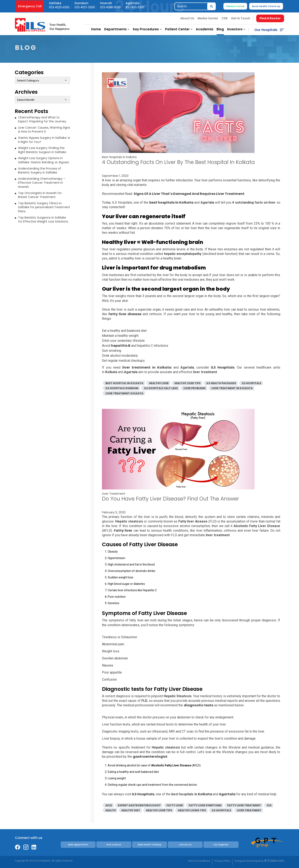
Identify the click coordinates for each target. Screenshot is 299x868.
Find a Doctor (114, 845)
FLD (269, 805)
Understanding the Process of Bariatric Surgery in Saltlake (40, 171)
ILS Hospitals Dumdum (122, 388)
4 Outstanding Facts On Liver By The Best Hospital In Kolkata (179, 162)
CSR (225, 18)
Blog (220, 29)
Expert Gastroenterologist (139, 805)
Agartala (227, 794)
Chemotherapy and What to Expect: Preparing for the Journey (42, 119)
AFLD (109, 805)
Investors (236, 29)
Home (96, 29)
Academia (205, 29)
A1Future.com (274, 861)
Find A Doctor (270, 18)
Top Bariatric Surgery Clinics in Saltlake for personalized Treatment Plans (44, 207)
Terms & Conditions (199, 861)
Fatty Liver (175, 805)
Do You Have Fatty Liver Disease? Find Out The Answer (170, 499)
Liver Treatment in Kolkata (232, 388)
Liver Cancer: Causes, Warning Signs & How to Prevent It (44, 130)
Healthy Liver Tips (187, 383)
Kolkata (205, 794)
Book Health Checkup (149, 845)
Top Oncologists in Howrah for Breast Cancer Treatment (40, 195)
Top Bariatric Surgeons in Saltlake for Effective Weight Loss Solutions (43, 220)
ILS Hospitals (252, 383)
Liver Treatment (114, 494)
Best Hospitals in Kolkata (119, 157)
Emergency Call (30, 6)
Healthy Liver (159, 383)
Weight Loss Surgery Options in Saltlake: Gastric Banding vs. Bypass (44, 160)
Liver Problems (195, 388)
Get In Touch (241, 18)
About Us (187, 18)
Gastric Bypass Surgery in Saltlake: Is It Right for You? (44, 140)
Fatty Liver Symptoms (205, 805)
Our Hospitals (266, 30)
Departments (117, 29)
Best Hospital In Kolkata (124, 383)
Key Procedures (147, 29)
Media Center (208, 18)
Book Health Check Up (266, 6)
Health (111, 810)
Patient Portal (235, 6)
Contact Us (185, 845)
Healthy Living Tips (192, 810)
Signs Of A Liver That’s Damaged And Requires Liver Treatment (189, 194)
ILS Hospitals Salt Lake (161, 388)
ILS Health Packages (221, 383)
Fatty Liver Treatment (244, 805)
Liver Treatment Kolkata (124, 393)
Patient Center (179, 29)
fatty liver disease (125, 314)
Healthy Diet (131, 810)
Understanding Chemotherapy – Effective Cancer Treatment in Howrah (42, 183)
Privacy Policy (222, 861)
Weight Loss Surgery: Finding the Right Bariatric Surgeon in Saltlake (42, 150)
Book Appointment (78, 845)
